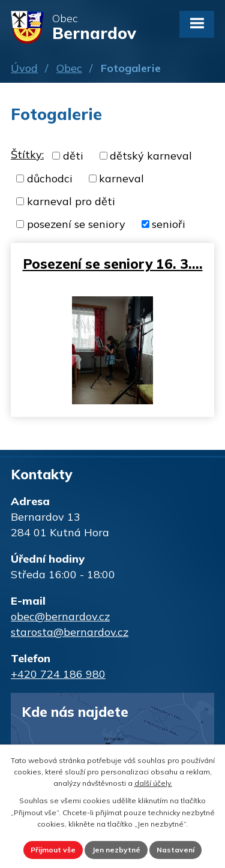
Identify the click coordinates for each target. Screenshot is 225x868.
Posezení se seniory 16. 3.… (113, 264)
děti (73, 156)
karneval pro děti (71, 201)
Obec (69, 68)
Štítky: (27, 154)
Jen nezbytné (116, 850)
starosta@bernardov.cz (70, 632)
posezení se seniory (76, 224)
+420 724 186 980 (58, 674)
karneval (121, 178)
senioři (169, 224)
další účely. (153, 783)
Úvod (24, 68)
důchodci (50, 178)
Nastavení (175, 850)
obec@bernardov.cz (60, 616)
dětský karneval (151, 156)
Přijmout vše (53, 850)
